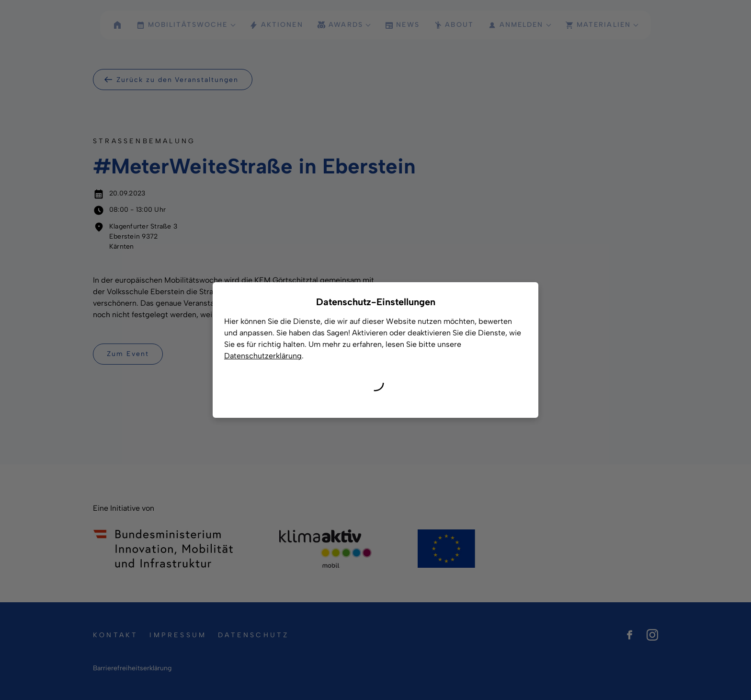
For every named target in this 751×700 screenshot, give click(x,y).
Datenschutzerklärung (263, 356)
